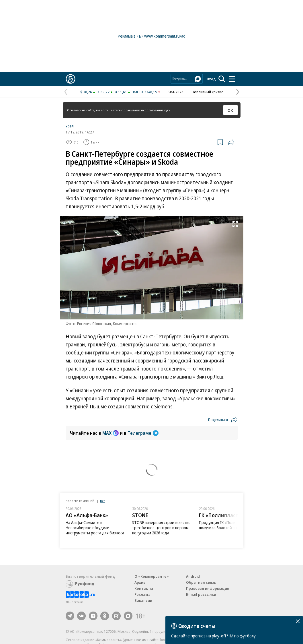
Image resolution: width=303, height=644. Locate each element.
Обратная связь (201, 582)
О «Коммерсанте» (152, 576)
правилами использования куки (147, 110)
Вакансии (143, 600)
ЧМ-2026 (176, 92)
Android (193, 576)
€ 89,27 (104, 92)
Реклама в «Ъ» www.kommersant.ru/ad (152, 36)
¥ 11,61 (121, 92)
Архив (140, 582)
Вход (211, 79)
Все (103, 501)
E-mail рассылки (201, 594)
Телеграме (143, 433)
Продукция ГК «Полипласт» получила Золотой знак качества (228, 525)
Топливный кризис (208, 92)
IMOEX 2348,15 (145, 92)
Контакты (144, 588)
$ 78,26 (86, 92)
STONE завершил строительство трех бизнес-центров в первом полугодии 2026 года (161, 528)
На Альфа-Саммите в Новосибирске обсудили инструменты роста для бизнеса (95, 528)
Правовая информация (208, 588)
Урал (70, 126)
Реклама (142, 594)
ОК (230, 110)
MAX (111, 433)
